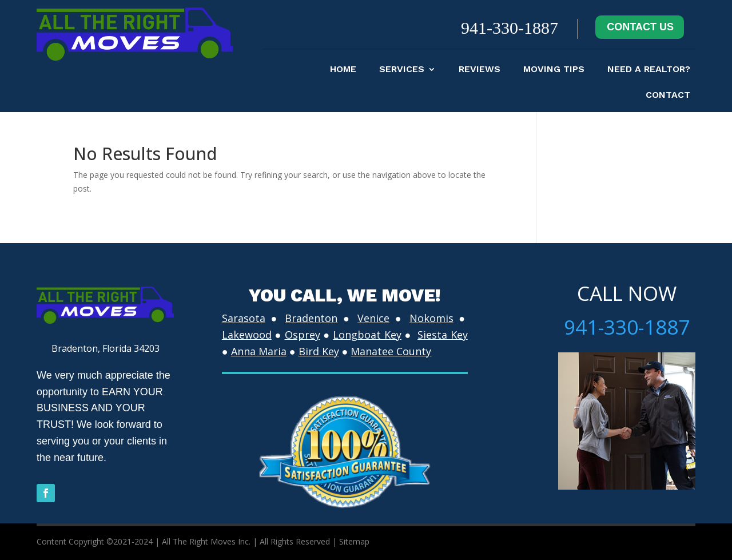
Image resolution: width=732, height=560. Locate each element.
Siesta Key (443, 335)
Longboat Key (367, 335)
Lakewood (247, 335)
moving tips (554, 70)
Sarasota (244, 318)
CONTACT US (640, 27)
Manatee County (391, 351)
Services (402, 70)
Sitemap (354, 541)
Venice (373, 318)
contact (668, 96)
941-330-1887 (510, 28)
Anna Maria (259, 351)
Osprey (303, 335)
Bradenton (311, 318)
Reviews (480, 70)
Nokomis (431, 318)
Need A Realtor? (649, 70)
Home (343, 70)
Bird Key (319, 351)
